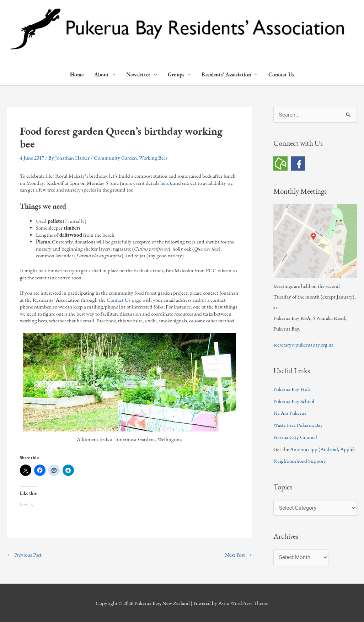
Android (329, 449)
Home (77, 74)
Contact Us (281, 74)
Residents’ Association (226, 74)
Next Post (238, 555)
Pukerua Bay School (294, 401)
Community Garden (115, 158)
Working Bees (153, 158)
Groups (176, 74)
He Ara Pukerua (290, 413)
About (101, 74)
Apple (347, 449)
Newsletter (138, 74)
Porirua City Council (295, 437)
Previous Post (25, 555)
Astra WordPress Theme (243, 603)
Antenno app (304, 449)
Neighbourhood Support (299, 461)
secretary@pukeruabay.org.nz (303, 345)
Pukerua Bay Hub (292, 389)
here (165, 183)
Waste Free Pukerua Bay (298, 425)
